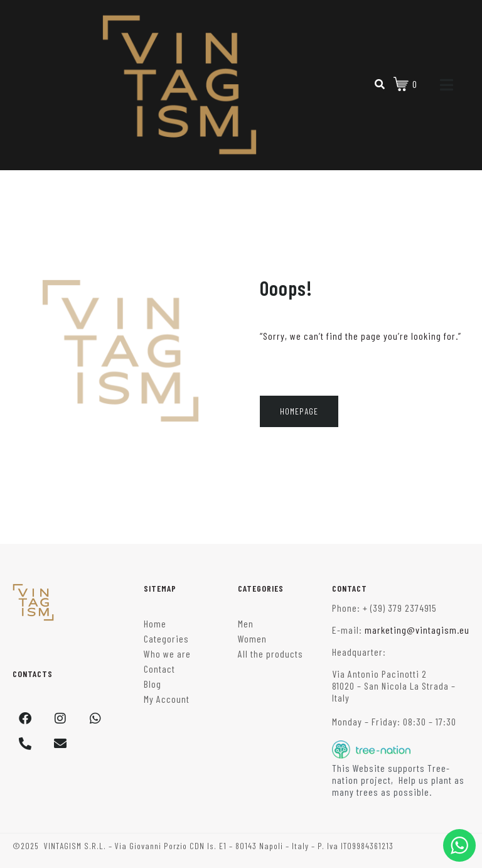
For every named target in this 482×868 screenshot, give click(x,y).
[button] (25, 843)
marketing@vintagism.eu (417, 630)
